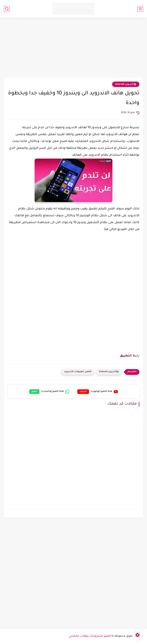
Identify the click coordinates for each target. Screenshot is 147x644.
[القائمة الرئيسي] (140, 9)
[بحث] (7, 9)
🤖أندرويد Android (126, 84)
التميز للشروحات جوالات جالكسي (90, 636)
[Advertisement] (73, 48)
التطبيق (126, 356)
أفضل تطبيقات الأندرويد (78, 372)
